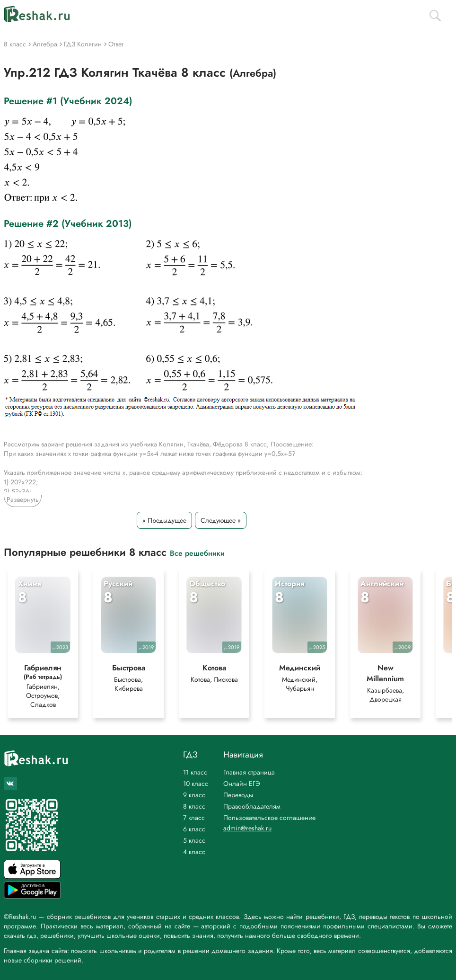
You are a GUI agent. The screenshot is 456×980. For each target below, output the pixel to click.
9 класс (194, 795)
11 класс (195, 772)
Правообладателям (252, 806)
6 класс (194, 829)
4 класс (194, 852)
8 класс (194, 806)
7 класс (194, 818)
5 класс (194, 840)
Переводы (238, 795)
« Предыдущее (164, 520)
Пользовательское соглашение (269, 818)
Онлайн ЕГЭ (242, 784)
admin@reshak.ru (247, 828)
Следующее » (221, 520)
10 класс (196, 784)
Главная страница (249, 772)
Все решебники (197, 553)
